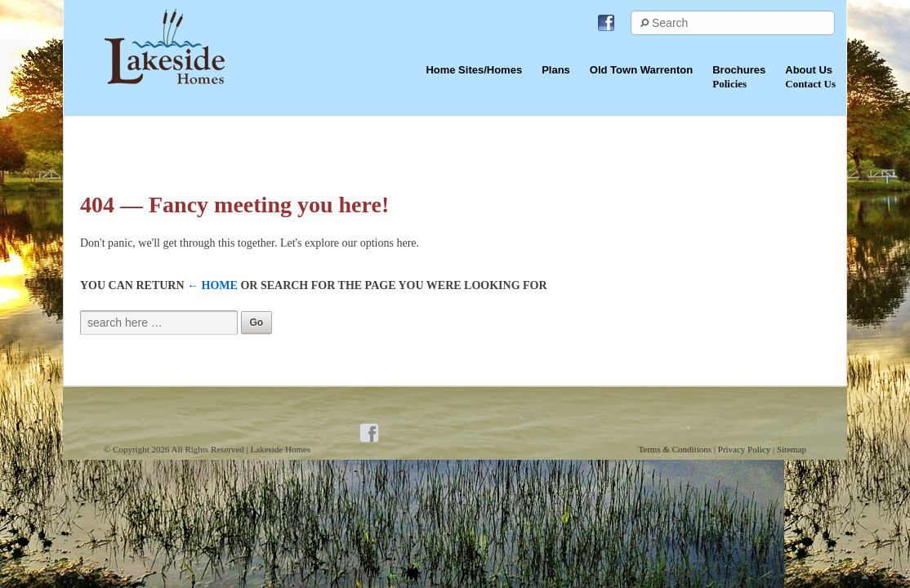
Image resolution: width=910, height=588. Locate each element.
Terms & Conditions (676, 449)
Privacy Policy (745, 449)
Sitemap (792, 449)
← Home (212, 285)
